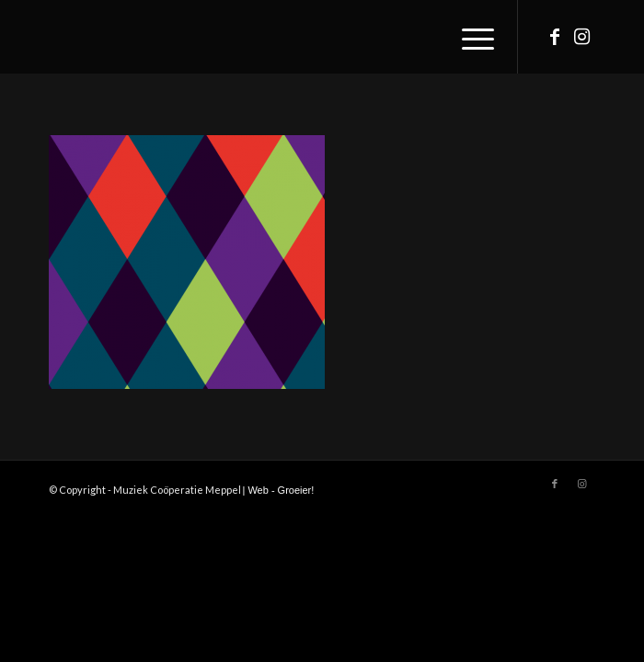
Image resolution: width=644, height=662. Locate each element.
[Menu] (469, 37)
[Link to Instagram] (582, 37)
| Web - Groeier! (279, 490)
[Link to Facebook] (555, 37)
